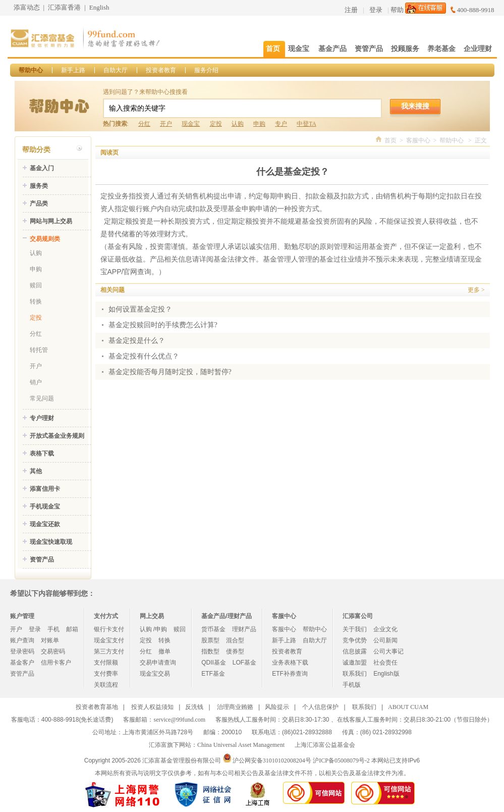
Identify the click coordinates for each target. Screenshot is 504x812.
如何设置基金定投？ (140, 309)
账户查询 (22, 640)
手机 (53, 629)
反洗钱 (194, 707)
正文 (481, 140)
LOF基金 (244, 663)
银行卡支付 (109, 629)
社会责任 (385, 663)
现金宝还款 (45, 524)
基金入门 (42, 168)
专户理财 (42, 418)
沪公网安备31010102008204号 (272, 760)
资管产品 (42, 560)
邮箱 (72, 629)
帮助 (397, 10)
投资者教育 (161, 70)
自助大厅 (116, 70)
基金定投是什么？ (137, 341)
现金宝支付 (109, 640)
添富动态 (27, 7)
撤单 (164, 651)
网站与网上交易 (51, 221)
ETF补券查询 (290, 674)
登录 (376, 10)
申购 (259, 124)
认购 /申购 (154, 629)
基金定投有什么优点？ (144, 356)
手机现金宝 (45, 506)
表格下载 (42, 453)
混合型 (235, 640)
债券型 (235, 651)
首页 (390, 140)
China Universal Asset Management (241, 745)
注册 (351, 10)
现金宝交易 (155, 674)
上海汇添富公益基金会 (325, 745)
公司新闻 (385, 640)
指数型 (210, 651)
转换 (36, 301)
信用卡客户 (56, 663)
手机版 (352, 685)
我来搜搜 (415, 106)
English (99, 7)
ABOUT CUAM (408, 707)
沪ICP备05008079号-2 (341, 760)
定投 (216, 124)
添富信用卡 (45, 489)
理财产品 (244, 629)
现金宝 (191, 124)
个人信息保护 (320, 707)
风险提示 (277, 707)
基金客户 (22, 663)
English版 (386, 674)
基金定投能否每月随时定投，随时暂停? (170, 372)
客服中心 (418, 140)
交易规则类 (45, 239)
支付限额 (106, 663)
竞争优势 (355, 640)
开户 (166, 124)
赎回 (36, 285)
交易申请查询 (158, 663)
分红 (144, 124)
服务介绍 (206, 70)
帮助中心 (31, 70)
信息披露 (355, 651)
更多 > (476, 290)
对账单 (50, 640)
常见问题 (42, 398)
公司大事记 (388, 651)
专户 (281, 124)
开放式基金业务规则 (57, 436)
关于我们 (355, 629)
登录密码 (22, 651)
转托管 (39, 350)
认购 (238, 124)
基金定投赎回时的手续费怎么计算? (163, 325)
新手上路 (73, 70)
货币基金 (213, 629)
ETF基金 (213, 674)
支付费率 (106, 674)
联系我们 (355, 674)
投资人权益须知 (152, 707)
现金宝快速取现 (51, 542)
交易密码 (53, 651)
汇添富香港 (64, 7)
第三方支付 (109, 651)
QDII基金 (214, 663)
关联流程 (106, 685)
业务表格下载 (290, 663)
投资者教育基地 (97, 707)
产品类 (39, 204)
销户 (36, 382)
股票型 (210, 640)
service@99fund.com (179, 720)
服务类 (39, 186)
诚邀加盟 (355, 663)
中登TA (306, 124)
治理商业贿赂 (235, 707)
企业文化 (385, 629)
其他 (36, 471)
